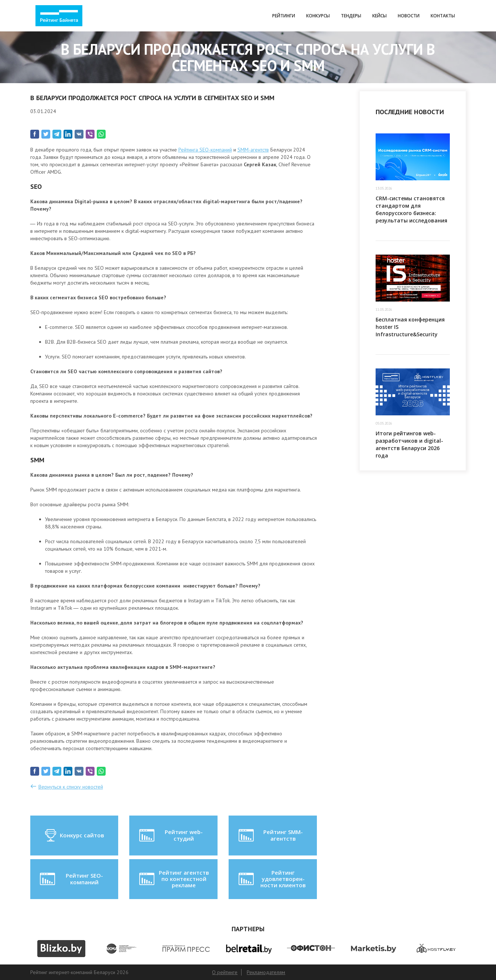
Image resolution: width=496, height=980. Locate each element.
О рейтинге (225, 972)
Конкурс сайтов (74, 836)
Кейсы (379, 16)
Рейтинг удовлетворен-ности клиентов (271, 879)
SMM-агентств (253, 150)
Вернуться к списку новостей (71, 787)
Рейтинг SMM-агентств (270, 836)
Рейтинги (284, 16)
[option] (61, 949)
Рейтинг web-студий (170, 836)
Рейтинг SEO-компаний (71, 879)
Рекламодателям (266, 972)
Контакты (443, 16)
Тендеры (351, 16)
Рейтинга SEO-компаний (205, 150)
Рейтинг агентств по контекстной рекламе (173, 879)
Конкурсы (318, 16)
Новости (409, 16)
